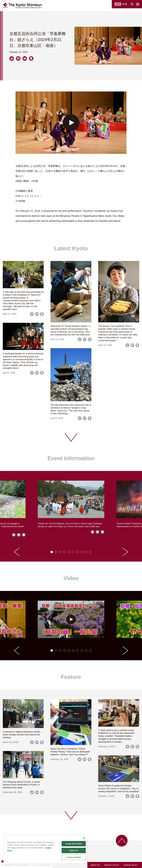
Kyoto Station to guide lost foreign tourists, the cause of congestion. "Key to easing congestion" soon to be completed (118, 789)
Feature (71, 677)
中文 (125, 4)
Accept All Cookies (74, 844)
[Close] (84, 838)
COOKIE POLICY (131, 865)
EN (118, 4)
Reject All (74, 850)
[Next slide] (125, 552)
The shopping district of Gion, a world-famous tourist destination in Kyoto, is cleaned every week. (21, 785)
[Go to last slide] (17, 552)
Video (71, 578)
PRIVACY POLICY (112, 865)
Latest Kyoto (71, 248)
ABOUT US (95, 865)
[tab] (52, 552)
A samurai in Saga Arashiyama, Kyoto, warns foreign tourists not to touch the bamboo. (22, 735)
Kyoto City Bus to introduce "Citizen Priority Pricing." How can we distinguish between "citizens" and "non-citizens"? (70, 752)
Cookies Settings (74, 857)
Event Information (71, 458)
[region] (46, 849)
